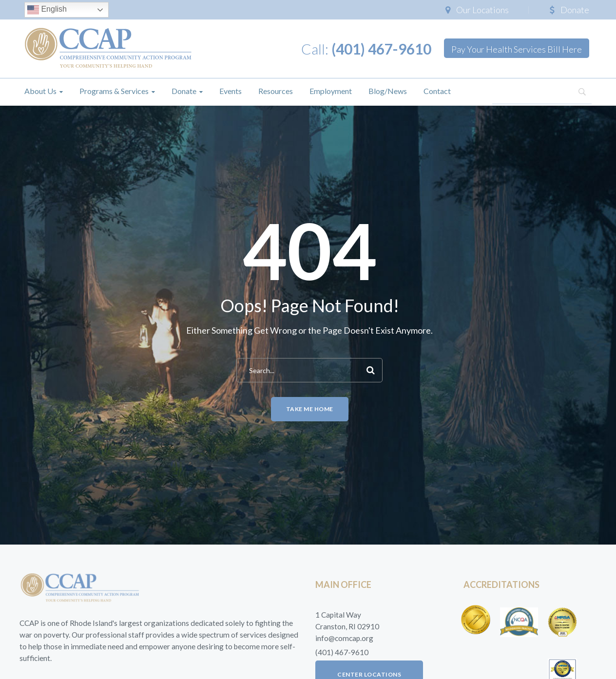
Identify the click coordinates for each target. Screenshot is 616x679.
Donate (575, 10)
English (47, 10)
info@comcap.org (344, 638)
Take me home (310, 409)
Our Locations (482, 10)
